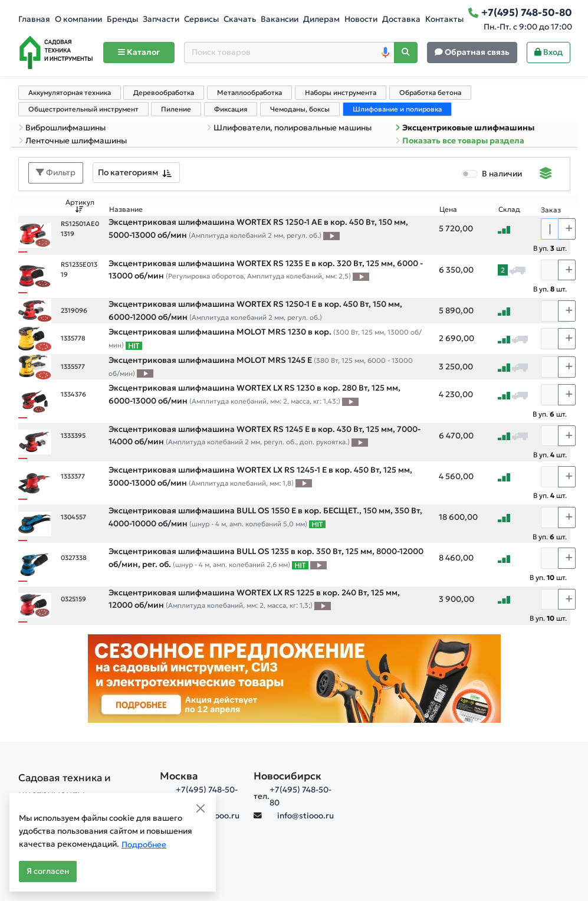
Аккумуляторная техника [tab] (70, 93)
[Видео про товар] (331, 235)
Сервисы (201, 19)
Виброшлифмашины (62, 128)
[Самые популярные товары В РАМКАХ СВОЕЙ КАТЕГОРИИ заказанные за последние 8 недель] (134, 345)
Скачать (240, 19)
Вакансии (280, 19)
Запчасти (161, 19)
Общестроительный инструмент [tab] (83, 109)
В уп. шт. (550, 248)
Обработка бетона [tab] (430, 93)
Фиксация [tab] (231, 109)
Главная (34, 19)
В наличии (502, 174)
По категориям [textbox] (128, 172)
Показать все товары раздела (460, 141)
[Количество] (550, 229)
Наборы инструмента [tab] (341, 93)
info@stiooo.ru (306, 816)
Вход (548, 52)
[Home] (56, 53)
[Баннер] (294, 678)
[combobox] (136, 173)
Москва (179, 776)
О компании (78, 19)
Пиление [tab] (176, 109)
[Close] (201, 808)
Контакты (444, 19)
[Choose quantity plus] (567, 229)
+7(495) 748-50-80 (300, 796)
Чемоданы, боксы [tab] (300, 109)
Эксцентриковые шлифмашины (465, 128)
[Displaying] (546, 175)
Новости (361, 19)
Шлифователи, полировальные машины (289, 128)
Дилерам (321, 19)
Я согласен (48, 871)
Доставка (401, 19)
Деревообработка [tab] (164, 93)
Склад (509, 209)
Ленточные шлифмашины (73, 141)
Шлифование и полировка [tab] (397, 109)
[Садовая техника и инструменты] (82, 786)
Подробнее (144, 845)
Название (126, 209)
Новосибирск (288, 776)
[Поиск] (406, 53)
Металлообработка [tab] (249, 93)
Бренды (122, 19)
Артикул (80, 206)
